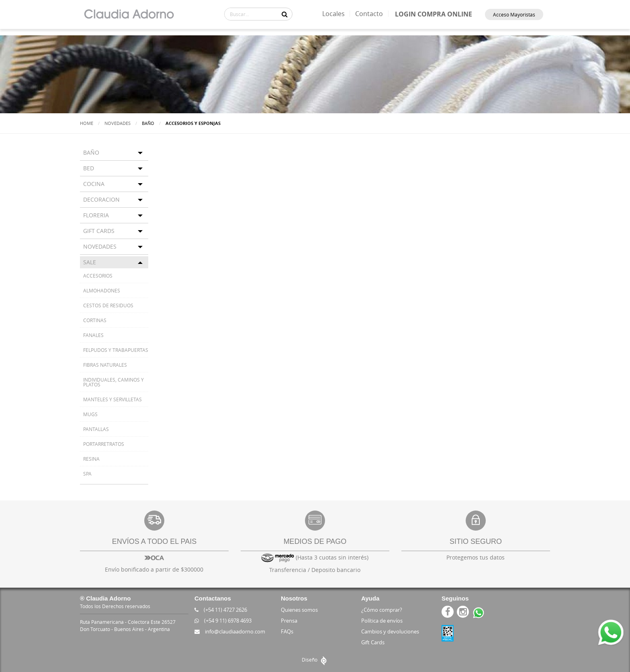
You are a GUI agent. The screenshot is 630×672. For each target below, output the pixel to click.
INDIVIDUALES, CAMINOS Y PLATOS (114, 382)
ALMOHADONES (102, 290)
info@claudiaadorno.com (230, 631)
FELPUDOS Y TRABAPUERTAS (116, 350)
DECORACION (101, 199)
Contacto (369, 14)
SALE (90, 262)
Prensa (289, 621)
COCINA (94, 184)
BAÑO (91, 152)
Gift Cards (373, 642)
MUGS (90, 414)
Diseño (315, 660)
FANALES (93, 335)
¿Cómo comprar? (382, 610)
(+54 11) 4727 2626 (221, 610)
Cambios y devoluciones (390, 631)
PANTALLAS (96, 429)
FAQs (287, 631)
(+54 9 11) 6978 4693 (223, 621)
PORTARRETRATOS (104, 444)
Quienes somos (299, 610)
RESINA (91, 459)
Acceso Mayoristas (514, 14)
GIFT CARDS (99, 231)
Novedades (118, 123)
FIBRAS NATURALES (105, 365)
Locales (333, 14)
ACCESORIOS (98, 276)
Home (87, 123)
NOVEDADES (100, 246)
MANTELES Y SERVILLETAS (112, 399)
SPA (87, 474)
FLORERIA (96, 215)
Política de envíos (382, 621)
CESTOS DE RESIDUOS (108, 305)
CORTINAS (95, 320)
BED (89, 168)
